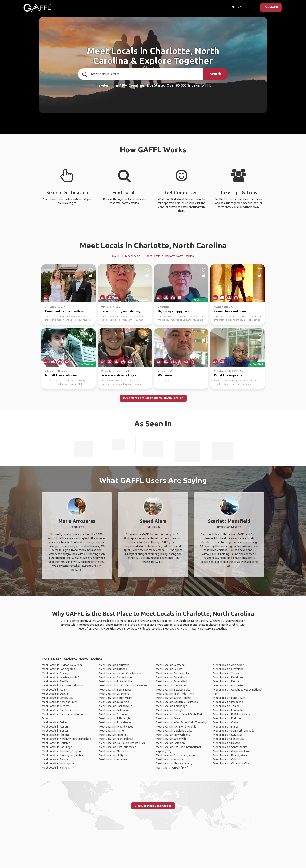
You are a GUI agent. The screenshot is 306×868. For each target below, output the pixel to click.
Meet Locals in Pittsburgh (114, 718)
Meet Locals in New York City (59, 702)
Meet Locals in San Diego (57, 747)
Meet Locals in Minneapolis (172, 673)
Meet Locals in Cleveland (228, 669)
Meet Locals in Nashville (114, 751)
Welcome (165, 375)
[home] (37, 8)
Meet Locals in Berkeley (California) (177, 702)
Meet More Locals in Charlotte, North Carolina (153, 398)
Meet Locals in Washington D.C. (61, 677)
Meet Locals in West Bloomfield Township (181, 722)
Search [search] (216, 74)
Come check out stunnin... (233, 311)
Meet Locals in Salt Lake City (173, 690)
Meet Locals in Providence (115, 722)
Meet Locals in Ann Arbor (228, 665)
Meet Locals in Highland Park (116, 739)
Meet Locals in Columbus (114, 665)
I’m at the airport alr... (231, 375)
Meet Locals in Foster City (229, 739)
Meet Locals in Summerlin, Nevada (234, 731)
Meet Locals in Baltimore (114, 710)
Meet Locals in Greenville (171, 739)
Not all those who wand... (64, 375)
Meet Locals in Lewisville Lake (174, 731)
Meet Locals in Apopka (170, 759)
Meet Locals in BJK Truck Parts (232, 714)
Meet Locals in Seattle (55, 681)
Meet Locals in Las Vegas (171, 685)
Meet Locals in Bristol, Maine (230, 755)
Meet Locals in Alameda (170, 665)
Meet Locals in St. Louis (113, 714)
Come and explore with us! (65, 311)
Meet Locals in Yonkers (56, 768)
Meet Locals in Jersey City (58, 698)
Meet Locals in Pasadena (228, 702)
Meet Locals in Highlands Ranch (175, 694)
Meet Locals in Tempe (226, 706)
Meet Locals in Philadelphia (115, 681)
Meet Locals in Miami (169, 718)
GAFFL (116, 256)
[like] (91, 270)
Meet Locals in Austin (55, 727)
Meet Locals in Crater (226, 722)
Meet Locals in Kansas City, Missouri (121, 673)
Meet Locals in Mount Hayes (116, 727)
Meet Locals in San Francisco (59, 710)
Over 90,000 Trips (181, 85)
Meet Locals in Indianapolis (58, 763)
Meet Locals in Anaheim (113, 759)
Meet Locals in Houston (56, 743)
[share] (91, 276)
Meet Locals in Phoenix (56, 735)
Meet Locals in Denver (55, 694)
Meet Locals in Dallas (55, 722)
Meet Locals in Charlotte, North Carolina (153, 245)
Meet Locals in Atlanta (55, 690)
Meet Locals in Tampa (55, 759)
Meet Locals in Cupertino (114, 702)
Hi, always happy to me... (176, 311)
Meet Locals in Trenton (56, 706)
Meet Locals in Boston (55, 731)
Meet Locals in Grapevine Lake (231, 751)
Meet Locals (133, 256)
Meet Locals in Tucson (227, 673)
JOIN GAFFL (271, 7)
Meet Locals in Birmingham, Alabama (64, 755)
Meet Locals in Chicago (56, 673)
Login (254, 7)
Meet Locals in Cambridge (172, 706)
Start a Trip (238, 7)
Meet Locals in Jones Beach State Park (179, 714)
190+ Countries (132, 85)
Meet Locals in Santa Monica (230, 747)
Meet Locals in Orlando (113, 669)
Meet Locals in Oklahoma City (231, 763)
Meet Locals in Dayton (227, 743)
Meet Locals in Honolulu (114, 735)
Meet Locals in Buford (169, 669)
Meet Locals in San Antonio (115, 677)
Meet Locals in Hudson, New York (62, 665)
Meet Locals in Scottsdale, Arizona (177, 755)
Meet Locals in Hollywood (115, 755)
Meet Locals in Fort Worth (229, 718)
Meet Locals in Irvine (111, 731)
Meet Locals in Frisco (226, 727)
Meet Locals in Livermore (114, 694)
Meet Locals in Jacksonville (116, 706)
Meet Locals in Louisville (228, 710)
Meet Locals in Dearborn (228, 677)
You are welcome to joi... (120, 375)
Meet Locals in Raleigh (169, 710)
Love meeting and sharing (121, 311)
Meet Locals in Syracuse (228, 735)
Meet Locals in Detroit (226, 681)
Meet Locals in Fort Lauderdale (118, 747)
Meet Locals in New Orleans (173, 735)
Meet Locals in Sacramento (115, 690)
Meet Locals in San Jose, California (63, 685)
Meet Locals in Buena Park (172, 681)
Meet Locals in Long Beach (229, 698)
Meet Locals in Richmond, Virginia (176, 727)
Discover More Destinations (153, 806)
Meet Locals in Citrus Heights (174, 698)
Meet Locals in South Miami (115, 698)
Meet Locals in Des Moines (172, 677)
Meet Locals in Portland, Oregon (61, 751)
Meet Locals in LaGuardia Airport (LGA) (122, 743)
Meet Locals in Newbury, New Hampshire (66, 739)
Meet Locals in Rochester (228, 685)
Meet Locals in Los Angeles (58, 669)
